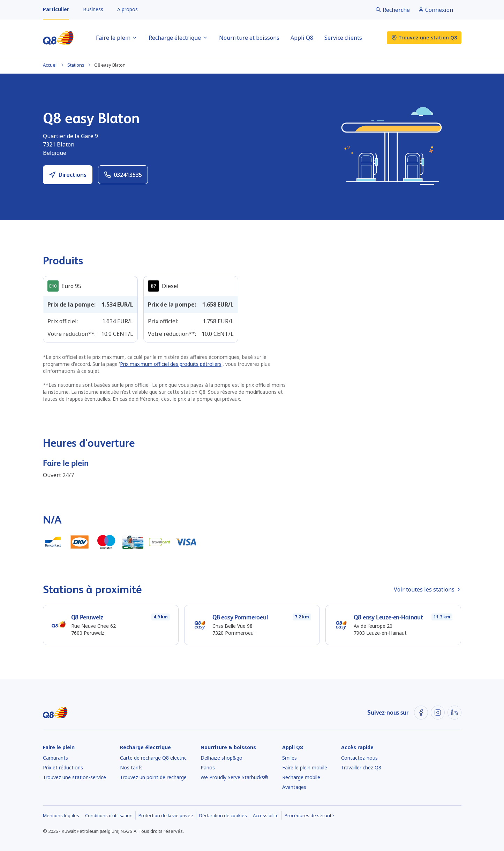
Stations (76, 65)
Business (93, 9)
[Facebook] (421, 713)
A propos (127, 9)
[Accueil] (58, 38)
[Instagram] (438, 713)
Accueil (50, 65)
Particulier (56, 9)
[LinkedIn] (454, 713)
